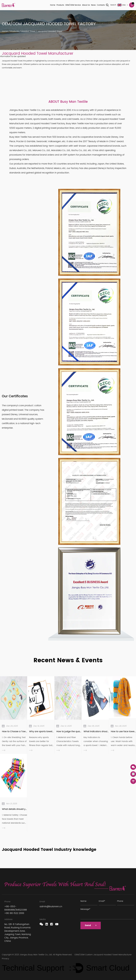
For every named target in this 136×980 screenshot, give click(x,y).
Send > (91, 926)
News (93, 5)
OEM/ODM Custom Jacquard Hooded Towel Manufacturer (103, 955)
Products (60, 5)
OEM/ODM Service (73, 5)
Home (53, 5)
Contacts (101, 5)
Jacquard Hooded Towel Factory (47, 124)
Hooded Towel (28, 31)
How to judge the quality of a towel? (76, 731)
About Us (86, 5)
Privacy (5, 959)
